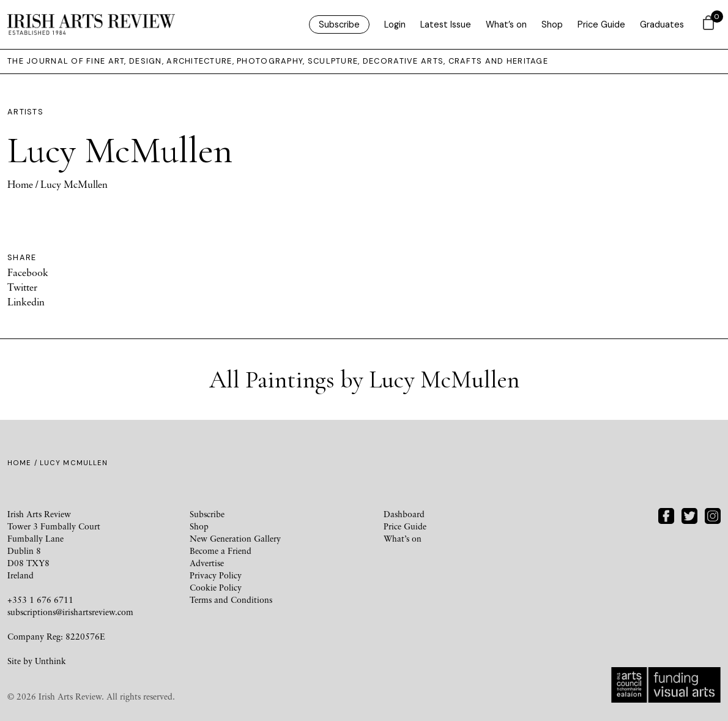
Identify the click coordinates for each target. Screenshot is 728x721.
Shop (552, 24)
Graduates (662, 24)
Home (20, 184)
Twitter (22, 287)
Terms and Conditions (231, 600)
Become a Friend (221, 551)
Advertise (207, 563)
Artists (25, 112)
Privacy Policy (216, 575)
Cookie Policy (216, 587)
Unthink (50, 661)
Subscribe (339, 24)
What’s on (506, 24)
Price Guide (601, 24)
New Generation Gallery (235, 538)
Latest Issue (446, 24)
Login (395, 24)
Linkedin (26, 302)
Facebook (28, 272)
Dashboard (404, 514)
